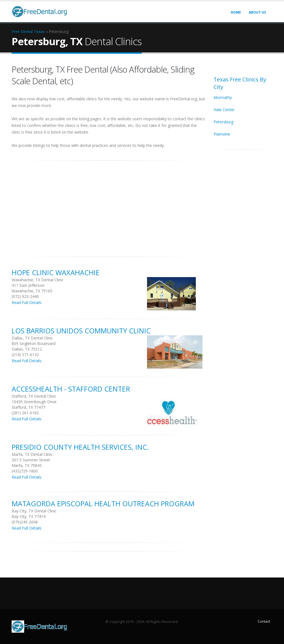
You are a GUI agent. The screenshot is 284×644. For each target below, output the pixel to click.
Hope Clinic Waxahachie (56, 272)
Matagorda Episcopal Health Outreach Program (103, 504)
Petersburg (223, 122)
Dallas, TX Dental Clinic (32, 338)
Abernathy (223, 97)
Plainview (222, 134)
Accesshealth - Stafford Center (71, 389)
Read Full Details (27, 302)
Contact (264, 621)
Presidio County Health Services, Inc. (80, 447)
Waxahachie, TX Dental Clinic (38, 280)
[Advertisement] (108, 206)
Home (236, 12)
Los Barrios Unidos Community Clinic (81, 331)
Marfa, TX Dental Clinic (32, 454)
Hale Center (224, 110)
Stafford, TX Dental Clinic (34, 396)
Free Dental (22, 31)
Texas (39, 31)
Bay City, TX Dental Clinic (34, 511)
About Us (257, 12)
